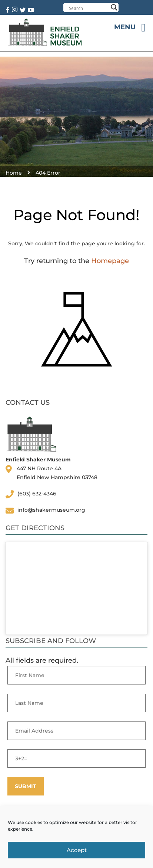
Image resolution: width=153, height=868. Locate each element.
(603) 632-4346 (37, 494)
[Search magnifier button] (114, 7)
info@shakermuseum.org (51, 510)
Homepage (110, 261)
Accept (77, 850)
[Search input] (88, 8)
